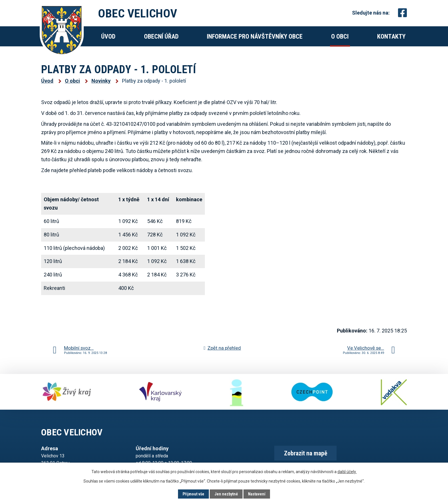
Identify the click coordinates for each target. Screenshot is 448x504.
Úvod (108, 36)
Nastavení (257, 494)
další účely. (347, 471)
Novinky (101, 81)
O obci (340, 36)
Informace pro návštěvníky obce (255, 36)
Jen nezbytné (226, 494)
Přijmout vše (193, 494)
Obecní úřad (161, 36)
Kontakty (391, 36)
